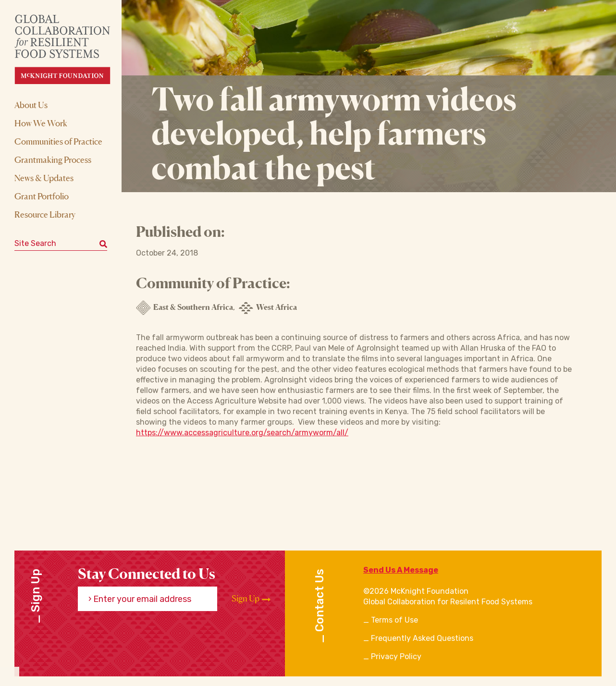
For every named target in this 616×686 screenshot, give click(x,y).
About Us (31, 105)
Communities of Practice (58, 141)
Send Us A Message (401, 570)
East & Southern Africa (185, 308)
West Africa (268, 308)
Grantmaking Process (53, 159)
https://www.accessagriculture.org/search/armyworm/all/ (242, 433)
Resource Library (45, 214)
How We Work (41, 123)
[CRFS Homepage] (71, 49)
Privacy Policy (396, 656)
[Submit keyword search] (103, 244)
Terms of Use (394, 620)
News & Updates (44, 178)
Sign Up (251, 599)
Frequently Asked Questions (422, 638)
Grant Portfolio (42, 196)
